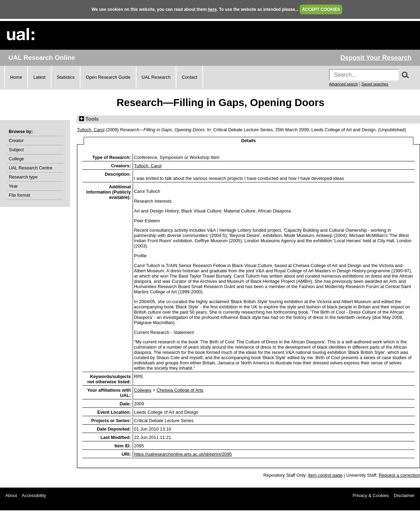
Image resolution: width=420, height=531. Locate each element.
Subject (16, 150)
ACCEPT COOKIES (321, 9)
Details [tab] (248, 141)
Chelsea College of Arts (180, 390)
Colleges (143, 390)
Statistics (66, 77)
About (11, 495)
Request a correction (399, 475)
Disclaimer (404, 495)
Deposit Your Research (376, 58)
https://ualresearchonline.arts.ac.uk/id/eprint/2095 (183, 454)
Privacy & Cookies (371, 495)
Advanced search (343, 84)
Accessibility (34, 495)
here (212, 9)
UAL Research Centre (31, 168)
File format (19, 195)
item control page (325, 475)
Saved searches (375, 84)
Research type (23, 177)
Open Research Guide (108, 77)
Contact (189, 77)
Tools (89, 119)
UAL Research (156, 77)
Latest (39, 77)
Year (13, 186)
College (16, 159)
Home (16, 77)
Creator (16, 141)
